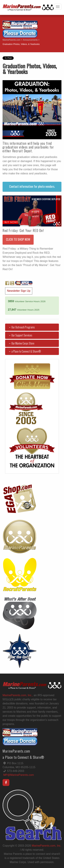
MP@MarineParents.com (19, 775)
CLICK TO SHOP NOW (18, 239)
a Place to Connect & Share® (24, 351)
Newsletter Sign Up (19, 291)
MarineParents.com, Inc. (47, 846)
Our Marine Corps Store (21, 343)
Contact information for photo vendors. (32, 186)
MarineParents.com (11, 40)
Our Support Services (20, 335)
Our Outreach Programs (21, 327)
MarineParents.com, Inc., (18, 695)
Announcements (30, 40)
